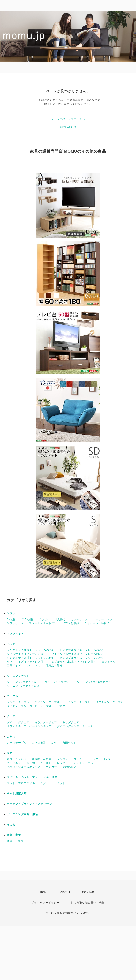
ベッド (11, 644)
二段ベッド (14, 666)
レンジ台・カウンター (71, 759)
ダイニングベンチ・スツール (75, 726)
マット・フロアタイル (21, 783)
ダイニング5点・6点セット (94, 682)
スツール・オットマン (43, 623)
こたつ (11, 737)
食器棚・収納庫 (42, 759)
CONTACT (89, 892)
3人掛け (12, 619)
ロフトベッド (110, 662)
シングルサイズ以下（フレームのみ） (31, 650)
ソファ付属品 (71, 623)
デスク (61, 706)
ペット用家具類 (17, 794)
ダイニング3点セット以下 (23, 682)
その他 (11, 825)
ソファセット (15, 623)
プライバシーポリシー (45, 903)
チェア (11, 716)
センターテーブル (18, 702)
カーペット (58, 783)
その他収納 (69, 767)
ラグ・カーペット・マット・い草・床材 (32, 777)
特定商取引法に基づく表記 (88, 903)
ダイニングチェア (18, 722)
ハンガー (51, 767)
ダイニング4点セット (58, 682)
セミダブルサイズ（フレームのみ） (82, 650)
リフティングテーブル (110, 702)
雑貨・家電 (14, 835)
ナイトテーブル (83, 763)
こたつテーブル (17, 743)
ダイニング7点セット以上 (23, 686)
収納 (10, 753)
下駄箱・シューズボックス (24, 767)
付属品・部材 (54, 666)
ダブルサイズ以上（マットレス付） (74, 662)
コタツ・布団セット (64, 743)
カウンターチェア (46, 722)
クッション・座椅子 (97, 623)
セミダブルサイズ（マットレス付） (82, 658)
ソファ (11, 613)
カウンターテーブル (78, 702)
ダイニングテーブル (47, 702)
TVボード (110, 759)
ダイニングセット (18, 676)
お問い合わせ (68, 127)
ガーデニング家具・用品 (22, 814)
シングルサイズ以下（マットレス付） (31, 658)
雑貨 (10, 841)
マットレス (33, 666)
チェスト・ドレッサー (54, 763)
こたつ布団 (39, 743)
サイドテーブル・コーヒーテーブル (29, 706)
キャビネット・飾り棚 (21, 763)
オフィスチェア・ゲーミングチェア (29, 726)
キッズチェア (71, 722)
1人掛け (61, 619)
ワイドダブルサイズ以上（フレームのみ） (78, 654)
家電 (21, 841)
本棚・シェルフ (17, 759)
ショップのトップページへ (68, 119)
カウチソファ (79, 619)
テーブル (13, 696)
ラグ (43, 783)
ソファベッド (15, 634)
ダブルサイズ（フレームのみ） (27, 654)
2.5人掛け (29, 619)
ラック (94, 759)
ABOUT (65, 892)
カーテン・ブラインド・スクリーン (29, 804)
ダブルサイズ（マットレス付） (27, 662)
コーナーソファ (103, 619)
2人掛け (45, 619)
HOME (44, 892)
